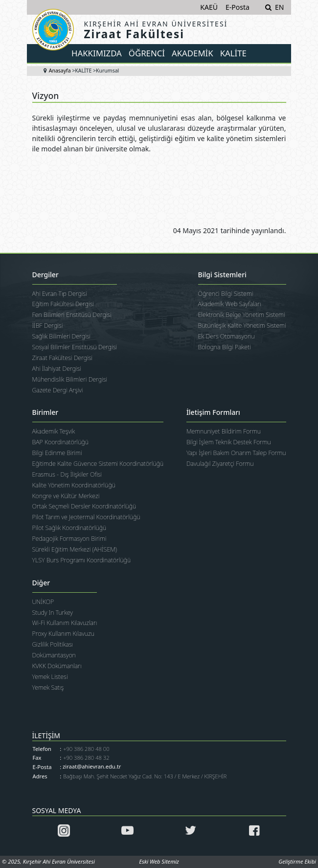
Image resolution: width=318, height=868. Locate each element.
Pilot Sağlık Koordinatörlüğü (69, 528)
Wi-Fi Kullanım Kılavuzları (65, 623)
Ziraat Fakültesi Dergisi (63, 358)
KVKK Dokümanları (57, 666)
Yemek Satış (48, 687)
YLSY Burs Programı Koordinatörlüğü (82, 560)
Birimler (45, 413)
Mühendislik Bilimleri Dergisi (70, 379)
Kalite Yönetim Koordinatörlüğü (74, 485)
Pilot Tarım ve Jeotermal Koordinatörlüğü (86, 517)
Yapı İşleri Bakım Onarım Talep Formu (236, 453)
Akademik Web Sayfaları (230, 304)
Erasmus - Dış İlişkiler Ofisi (67, 474)
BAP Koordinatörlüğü (60, 442)
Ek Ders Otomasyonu (227, 336)
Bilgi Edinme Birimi (57, 453)
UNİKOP (43, 602)
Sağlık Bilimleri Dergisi (62, 336)
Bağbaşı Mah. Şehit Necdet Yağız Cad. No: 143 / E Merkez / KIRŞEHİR (145, 776)
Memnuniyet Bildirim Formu (224, 431)
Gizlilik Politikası (53, 644)
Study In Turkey (53, 613)
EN (279, 7)
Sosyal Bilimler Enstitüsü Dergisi (75, 347)
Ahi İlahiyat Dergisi (57, 369)
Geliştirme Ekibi (297, 861)
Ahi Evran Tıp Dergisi (60, 294)
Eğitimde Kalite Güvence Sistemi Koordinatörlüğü (98, 464)
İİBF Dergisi (48, 325)
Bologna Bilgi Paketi (225, 347)
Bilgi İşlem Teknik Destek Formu (229, 442)
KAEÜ (209, 7)
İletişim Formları (213, 413)
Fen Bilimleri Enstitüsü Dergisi (72, 315)
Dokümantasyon (54, 655)
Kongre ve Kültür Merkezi (66, 496)
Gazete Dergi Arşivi (58, 390)
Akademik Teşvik (54, 431)
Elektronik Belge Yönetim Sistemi (242, 315)
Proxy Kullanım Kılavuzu (63, 634)
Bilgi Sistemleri (222, 275)
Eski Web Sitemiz (159, 861)
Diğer (41, 583)
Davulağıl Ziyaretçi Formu (220, 464)
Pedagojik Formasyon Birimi (69, 539)
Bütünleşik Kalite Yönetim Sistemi (242, 325)
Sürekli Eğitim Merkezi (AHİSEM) (75, 549)
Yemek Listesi (50, 677)
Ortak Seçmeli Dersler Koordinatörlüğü (84, 506)
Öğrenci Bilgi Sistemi (226, 294)
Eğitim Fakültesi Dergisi (63, 304)
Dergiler (45, 275)
